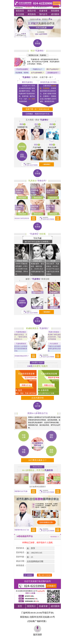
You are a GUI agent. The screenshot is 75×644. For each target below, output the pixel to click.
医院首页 (20, 11)
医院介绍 (32, 11)
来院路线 (32, 14)
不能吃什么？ (37, 69)
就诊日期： (21, 561)
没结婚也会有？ (53, 73)
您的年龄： (21, 557)
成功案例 (55, 14)
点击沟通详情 (37, 398)
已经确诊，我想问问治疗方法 (38, 114)
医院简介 (32, 606)
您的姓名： (21, 548)
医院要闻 (55, 11)
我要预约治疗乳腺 (21, 491)
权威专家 (43, 11)
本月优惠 (20, 14)
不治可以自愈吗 (22, 69)
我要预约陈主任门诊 (22, 530)
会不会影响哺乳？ (37, 73)
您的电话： (21, 552)
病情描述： (21, 565)
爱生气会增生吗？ (53, 69)
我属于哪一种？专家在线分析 (38, 109)
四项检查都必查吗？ (22, 356)
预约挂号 (43, 14)
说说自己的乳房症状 (22, 218)
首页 (20, 606)
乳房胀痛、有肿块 (22, 73)
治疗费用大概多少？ (37, 460)
